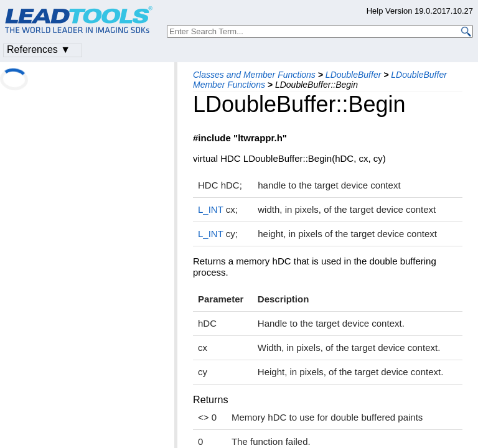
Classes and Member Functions (254, 75)
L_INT (211, 209)
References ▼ (39, 49)
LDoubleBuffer (354, 75)
